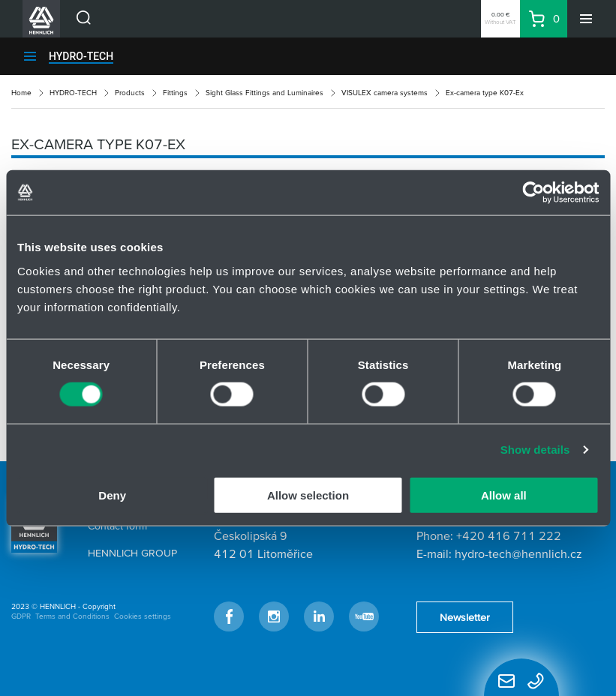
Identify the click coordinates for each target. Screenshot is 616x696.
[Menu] (586, 19)
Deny (112, 495)
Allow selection (308, 495)
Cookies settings (143, 616)
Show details (535, 450)
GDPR (21, 616)
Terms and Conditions (72, 616)
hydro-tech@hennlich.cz (518, 553)
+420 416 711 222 (509, 535)
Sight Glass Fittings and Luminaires (264, 93)
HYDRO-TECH (81, 56)
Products (130, 93)
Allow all (504, 495)
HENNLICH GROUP (132, 553)
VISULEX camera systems (385, 93)
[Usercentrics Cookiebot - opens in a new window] (533, 193)
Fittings (175, 93)
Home (21, 93)
